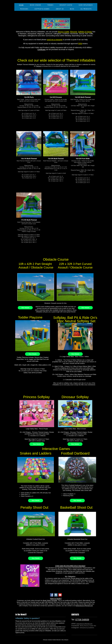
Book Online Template (50, 601)
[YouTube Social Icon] (60, 595)
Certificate (42, 49)
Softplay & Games (85, 32)
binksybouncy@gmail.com (84, 606)
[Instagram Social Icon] (56, 595)
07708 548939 (82, 620)
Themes (38, 66)
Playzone (74, 32)
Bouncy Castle (64, 32)
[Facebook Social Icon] (52, 595)
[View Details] (25, 308)
